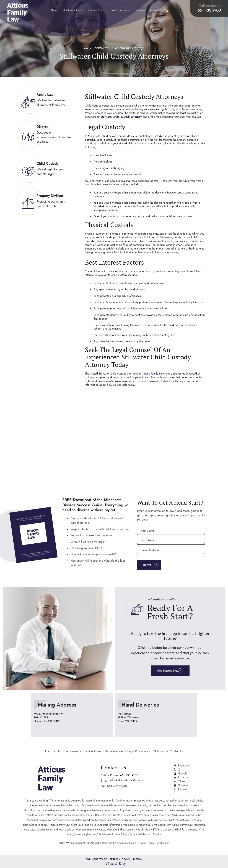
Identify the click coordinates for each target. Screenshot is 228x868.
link (46, 100)
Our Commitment (73, 10)
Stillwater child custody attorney (121, 117)
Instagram (184, 780)
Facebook (184, 767)
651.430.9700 (209, 10)
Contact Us (156, 10)
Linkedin (183, 792)
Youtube (183, 788)
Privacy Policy (147, 846)
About (54, 10)
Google (183, 775)
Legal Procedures (119, 10)
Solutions (140, 10)
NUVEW (63, 846)
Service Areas (114, 753)
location (72, 716)
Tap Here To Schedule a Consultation (114, 861)
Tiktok (182, 784)
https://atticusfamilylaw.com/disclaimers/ (89, 838)
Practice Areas (96, 10)
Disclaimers (164, 846)
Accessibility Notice (126, 846)
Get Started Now (168, 672)
